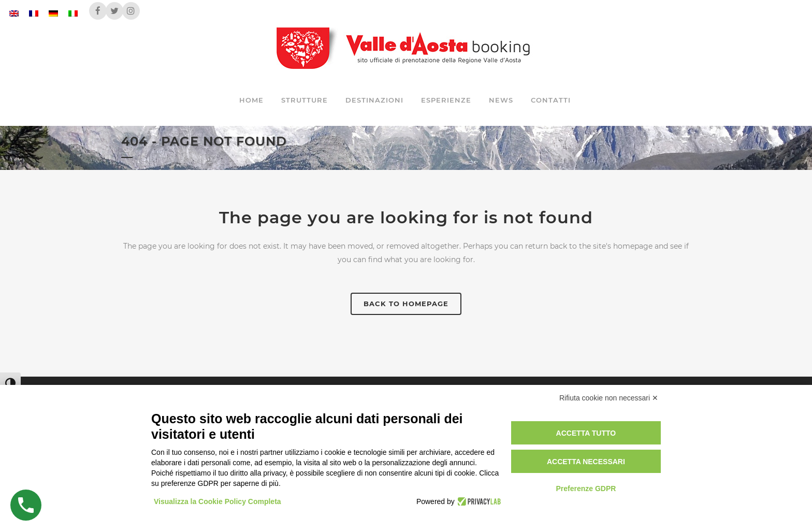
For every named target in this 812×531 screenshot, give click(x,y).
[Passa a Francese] (34, 13)
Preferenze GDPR (586, 489)
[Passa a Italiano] (73, 13)
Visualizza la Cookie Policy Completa (218, 501)
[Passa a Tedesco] (53, 13)
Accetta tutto (586, 433)
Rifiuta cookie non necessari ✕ (609, 398)
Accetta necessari (586, 462)
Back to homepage (406, 304)
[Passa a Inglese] (14, 13)
